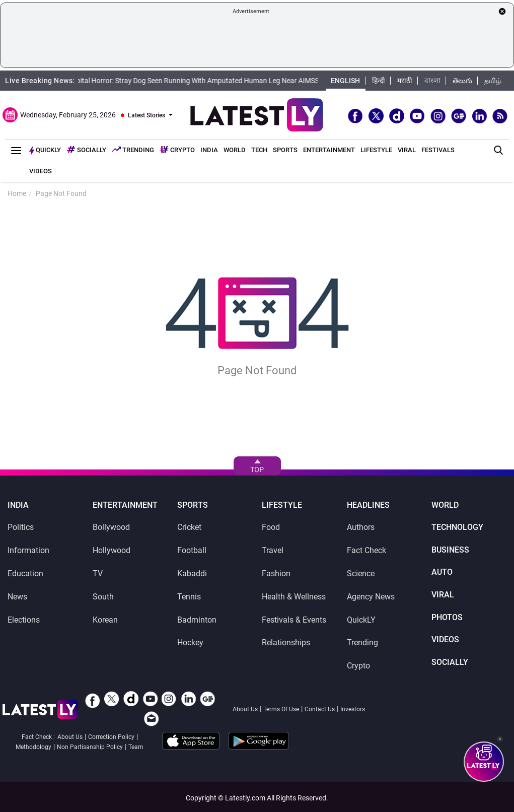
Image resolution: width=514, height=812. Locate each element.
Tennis (189, 597)
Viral (407, 150)
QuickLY (361, 620)
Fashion (276, 573)
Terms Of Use (281, 709)
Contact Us (320, 709)
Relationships (286, 642)
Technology (457, 527)
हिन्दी (379, 81)
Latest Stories (146, 115)
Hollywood (112, 550)
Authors (361, 527)
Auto (442, 572)
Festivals (438, 150)
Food (271, 527)
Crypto (177, 150)
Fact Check (366, 550)
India (209, 150)
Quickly (45, 150)
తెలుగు (462, 81)
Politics (21, 527)
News (17, 597)
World (235, 150)
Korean (105, 620)
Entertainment (329, 150)
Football (192, 550)
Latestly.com (245, 798)
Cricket (189, 527)
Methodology (33, 747)
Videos (41, 171)
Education (25, 573)
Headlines (368, 505)
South (103, 597)
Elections (24, 620)
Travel (273, 550)
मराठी (405, 81)
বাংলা (432, 81)
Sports (285, 150)
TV (98, 573)
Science (361, 573)
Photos (447, 618)
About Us (245, 709)
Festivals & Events (294, 620)
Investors (353, 709)
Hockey (190, 642)
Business (450, 550)
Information (28, 550)
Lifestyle (376, 150)
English (345, 81)
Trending (133, 150)
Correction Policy (111, 737)
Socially (86, 150)
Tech (259, 150)
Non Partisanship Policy (90, 747)
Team (136, 747)
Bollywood (111, 527)
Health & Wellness (294, 597)
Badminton (197, 620)
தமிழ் (493, 81)
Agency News (371, 597)
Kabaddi (192, 573)
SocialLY (450, 662)
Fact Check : (38, 737)
